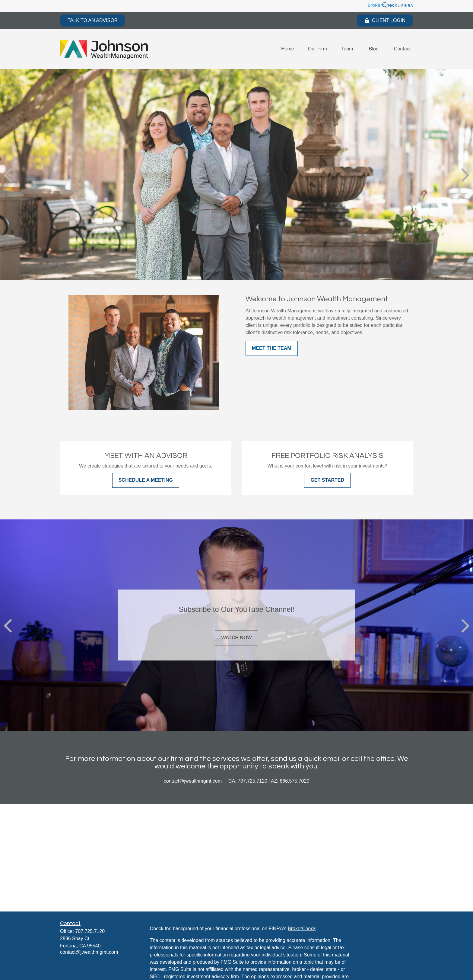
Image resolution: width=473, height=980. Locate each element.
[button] (288, 49)
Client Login (385, 21)
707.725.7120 (90, 931)
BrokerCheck (302, 929)
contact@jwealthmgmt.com (89, 952)
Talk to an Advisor (93, 20)
